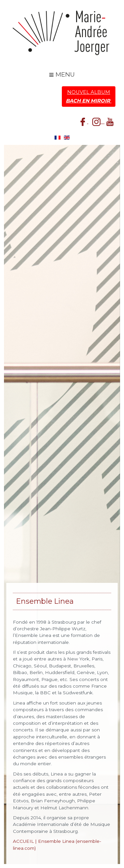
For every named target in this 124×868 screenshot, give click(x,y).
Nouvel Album (89, 96)
